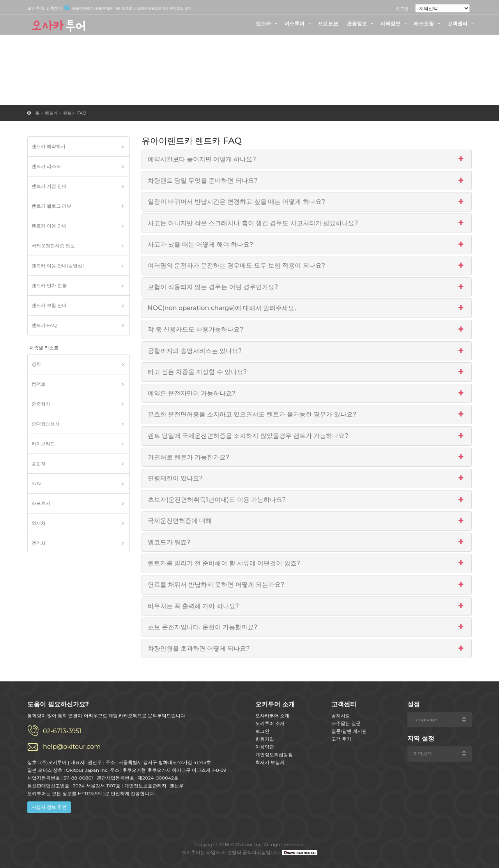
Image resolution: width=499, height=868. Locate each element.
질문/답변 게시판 (349, 731)
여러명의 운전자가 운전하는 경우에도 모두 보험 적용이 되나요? (307, 266)
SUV (36, 483)
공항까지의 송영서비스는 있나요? (307, 351)
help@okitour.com (72, 747)
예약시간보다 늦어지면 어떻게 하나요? (307, 159)
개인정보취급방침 (274, 754)
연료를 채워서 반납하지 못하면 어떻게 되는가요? (307, 585)
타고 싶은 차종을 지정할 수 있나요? (307, 372)
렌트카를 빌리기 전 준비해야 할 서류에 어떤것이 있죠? (307, 563)
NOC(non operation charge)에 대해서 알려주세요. (307, 308)
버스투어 (299, 23)
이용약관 (265, 747)
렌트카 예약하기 (49, 146)
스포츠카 (41, 503)
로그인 (402, 9)
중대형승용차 (46, 424)
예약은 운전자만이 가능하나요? (307, 393)
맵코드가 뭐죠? (307, 542)
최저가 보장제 (270, 762)
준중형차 (41, 404)
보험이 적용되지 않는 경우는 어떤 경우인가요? (307, 287)
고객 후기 (341, 739)
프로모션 (328, 23)
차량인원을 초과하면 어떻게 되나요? (307, 649)
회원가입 (265, 739)
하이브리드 (43, 444)
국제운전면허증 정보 (53, 246)
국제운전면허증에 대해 (307, 521)
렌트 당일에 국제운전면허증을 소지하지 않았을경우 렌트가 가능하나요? (307, 436)
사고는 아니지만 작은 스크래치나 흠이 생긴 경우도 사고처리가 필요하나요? (307, 223)
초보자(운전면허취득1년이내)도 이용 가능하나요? (307, 500)
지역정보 (395, 23)
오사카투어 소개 (272, 715)
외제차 (39, 523)
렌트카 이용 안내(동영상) (58, 266)
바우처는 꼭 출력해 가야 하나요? (307, 606)
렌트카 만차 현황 (49, 285)
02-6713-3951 (62, 731)
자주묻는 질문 (346, 723)
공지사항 (341, 715)
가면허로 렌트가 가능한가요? (307, 457)
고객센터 (462, 23)
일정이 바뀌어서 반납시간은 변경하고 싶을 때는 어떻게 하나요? (307, 202)
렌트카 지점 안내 (49, 186)
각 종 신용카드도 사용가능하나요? (307, 330)
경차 (36, 364)
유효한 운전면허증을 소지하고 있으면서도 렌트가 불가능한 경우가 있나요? (307, 415)
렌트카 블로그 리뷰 (51, 206)
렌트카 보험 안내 (49, 305)
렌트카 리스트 (46, 166)
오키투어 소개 (270, 723)
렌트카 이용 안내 (49, 226)
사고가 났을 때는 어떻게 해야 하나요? (307, 245)
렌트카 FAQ (75, 113)
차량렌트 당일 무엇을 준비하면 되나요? (307, 181)
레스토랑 (428, 23)
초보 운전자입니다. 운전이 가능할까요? (307, 627)
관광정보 (361, 23)
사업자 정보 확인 (49, 807)
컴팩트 (39, 384)
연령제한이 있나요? (307, 478)
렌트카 (268, 23)
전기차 (39, 543)
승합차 (39, 463)
